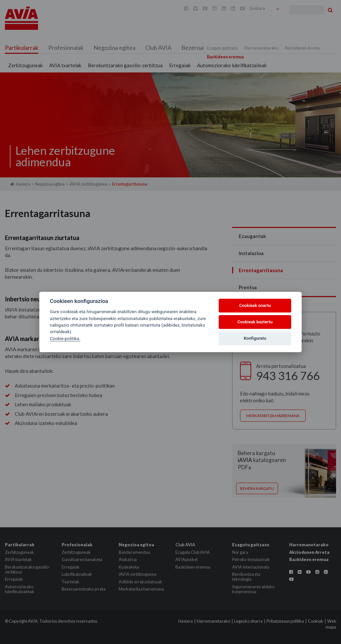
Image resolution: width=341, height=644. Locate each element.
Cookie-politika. (65, 338)
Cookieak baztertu (255, 322)
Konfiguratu (255, 338)
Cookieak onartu (255, 305)
